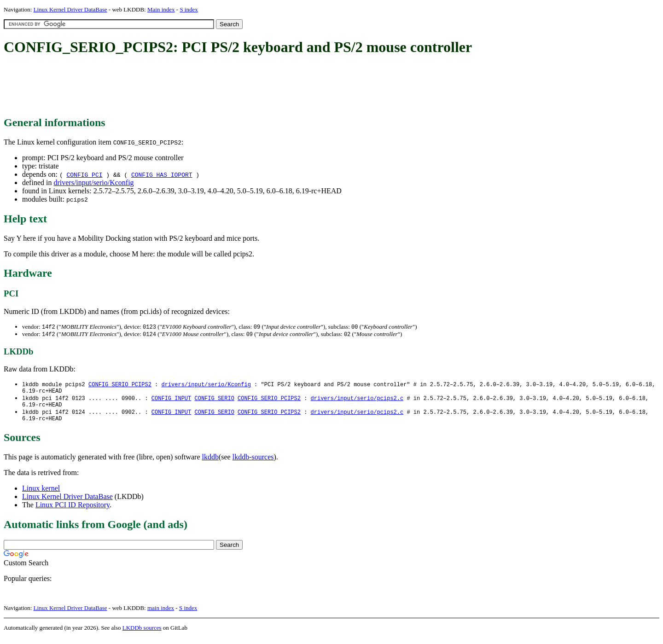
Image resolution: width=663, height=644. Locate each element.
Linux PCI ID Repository (73, 511)
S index (189, 9)
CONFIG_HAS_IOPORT (162, 174)
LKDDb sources (142, 634)
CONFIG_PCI (84, 174)
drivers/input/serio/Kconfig (93, 183)
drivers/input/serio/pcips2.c (357, 401)
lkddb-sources (253, 463)
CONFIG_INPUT (171, 401)
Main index (161, 9)
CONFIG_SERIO (214, 401)
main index (161, 614)
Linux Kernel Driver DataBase (70, 9)
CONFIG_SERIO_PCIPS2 (120, 386)
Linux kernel (41, 495)
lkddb (210, 463)
